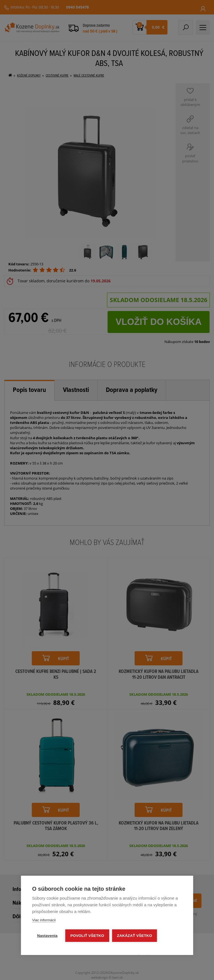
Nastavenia (47, 936)
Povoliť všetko (87, 936)
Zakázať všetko (135, 936)
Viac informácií (44, 920)
